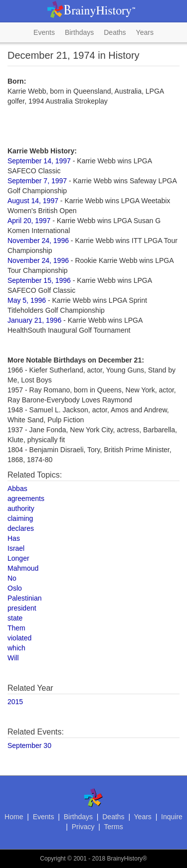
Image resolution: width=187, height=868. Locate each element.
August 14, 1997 (33, 201)
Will (13, 658)
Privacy (83, 827)
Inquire (172, 817)
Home (14, 817)
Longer (18, 558)
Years (145, 32)
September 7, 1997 (37, 181)
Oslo (15, 588)
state (15, 618)
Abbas (17, 489)
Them (16, 628)
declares (21, 528)
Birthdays (79, 32)
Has (14, 538)
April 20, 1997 (29, 221)
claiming (20, 518)
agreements (26, 498)
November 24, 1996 (38, 241)
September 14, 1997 (39, 161)
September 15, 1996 (39, 280)
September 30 (29, 745)
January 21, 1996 (34, 320)
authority (21, 508)
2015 (15, 702)
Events (44, 32)
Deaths (115, 32)
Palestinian (25, 598)
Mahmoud (23, 568)
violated (19, 638)
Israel (16, 548)
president (22, 608)
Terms (114, 827)
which (16, 648)
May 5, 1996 (27, 300)
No (12, 578)
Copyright (53, 859)
